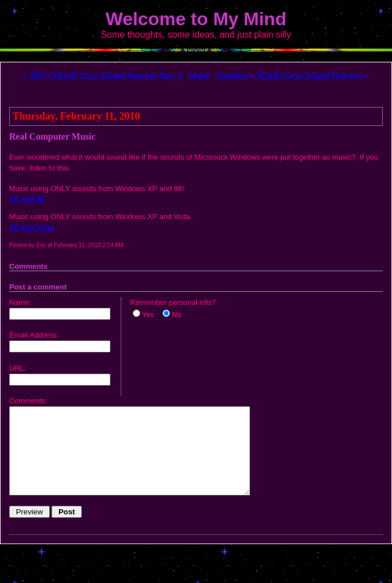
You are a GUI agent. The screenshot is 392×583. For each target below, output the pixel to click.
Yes (148, 314)
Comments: (28, 401)
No (177, 314)
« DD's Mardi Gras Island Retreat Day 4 (103, 76)
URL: (18, 368)
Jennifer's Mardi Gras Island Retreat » (292, 76)
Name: (20, 302)
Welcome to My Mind (196, 19)
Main (199, 76)
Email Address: (34, 335)
